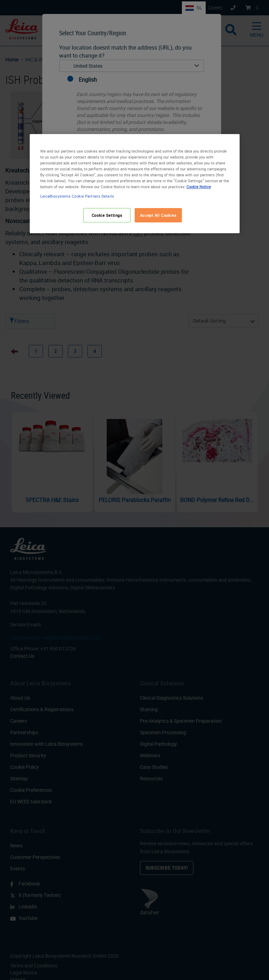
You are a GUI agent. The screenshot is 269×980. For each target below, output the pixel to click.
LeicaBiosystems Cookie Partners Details (77, 196)
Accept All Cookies (158, 215)
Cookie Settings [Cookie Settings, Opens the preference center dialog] (107, 215)
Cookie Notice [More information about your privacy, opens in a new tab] (199, 187)
